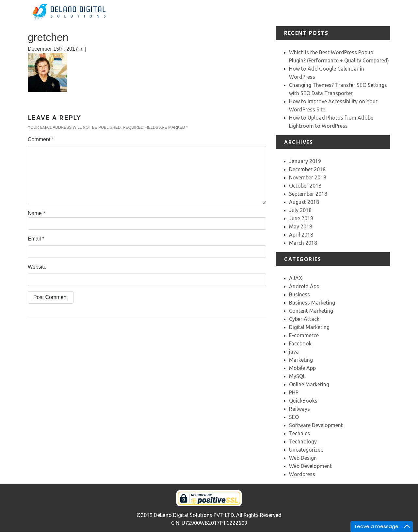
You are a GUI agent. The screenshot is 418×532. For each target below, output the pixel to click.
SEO (294, 417)
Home (224, 13)
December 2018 (307, 169)
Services (272, 13)
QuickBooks (303, 401)
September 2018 (308, 194)
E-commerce (304, 335)
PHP (294, 392)
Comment (41, 139)
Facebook (300, 343)
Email (36, 239)
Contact (381, 13)
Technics (299, 433)
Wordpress (302, 474)
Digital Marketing (309, 327)
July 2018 (300, 210)
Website (37, 267)
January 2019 (305, 161)
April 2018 (301, 235)
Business (299, 294)
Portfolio (297, 13)
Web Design (303, 458)
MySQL (297, 376)
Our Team (355, 13)
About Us (247, 13)
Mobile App (302, 368)
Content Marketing (311, 311)
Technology (303, 441)
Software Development (316, 425)
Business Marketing (312, 303)
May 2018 (301, 226)
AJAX (296, 278)
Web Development (310, 466)
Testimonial (325, 13)
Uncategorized (306, 450)
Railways (299, 409)
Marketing (301, 360)
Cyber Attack (304, 319)
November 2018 (308, 177)
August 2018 (304, 202)
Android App (304, 286)
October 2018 (305, 186)
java (294, 352)
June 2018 (301, 218)
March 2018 (303, 243)
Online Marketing (309, 384)
